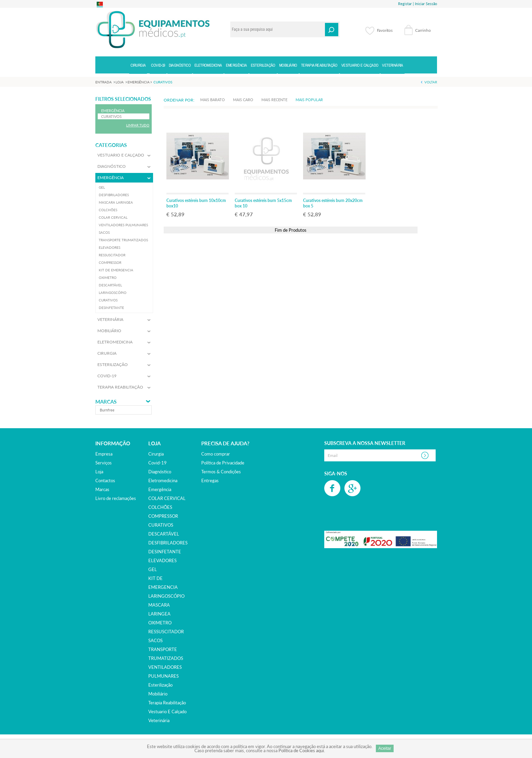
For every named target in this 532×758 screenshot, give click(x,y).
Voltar (431, 82)
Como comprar (216, 454)
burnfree (107, 410)
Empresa (104, 454)
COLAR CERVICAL (167, 498)
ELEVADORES (162, 560)
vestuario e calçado (167, 712)
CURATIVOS (161, 525)
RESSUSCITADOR (166, 632)
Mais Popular (309, 100)
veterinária (159, 720)
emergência (160, 489)
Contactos (105, 480)
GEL (153, 569)
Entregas (210, 480)
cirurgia (156, 454)
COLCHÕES (160, 507)
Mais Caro (243, 100)
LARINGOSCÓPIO (166, 596)
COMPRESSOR (163, 516)
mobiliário (158, 694)
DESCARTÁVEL (164, 534)
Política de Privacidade (223, 463)
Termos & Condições (221, 472)
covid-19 (158, 463)
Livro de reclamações (116, 498)
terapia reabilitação (167, 703)
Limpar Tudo (138, 125)
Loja (99, 472)
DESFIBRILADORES (168, 543)
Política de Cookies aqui (301, 750)
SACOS (155, 640)
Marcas (106, 402)
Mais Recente (274, 100)
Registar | (406, 4)
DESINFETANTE (165, 552)
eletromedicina (163, 480)
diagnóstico (160, 472)
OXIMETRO (160, 623)
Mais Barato (213, 100)
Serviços (104, 463)
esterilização (160, 685)
